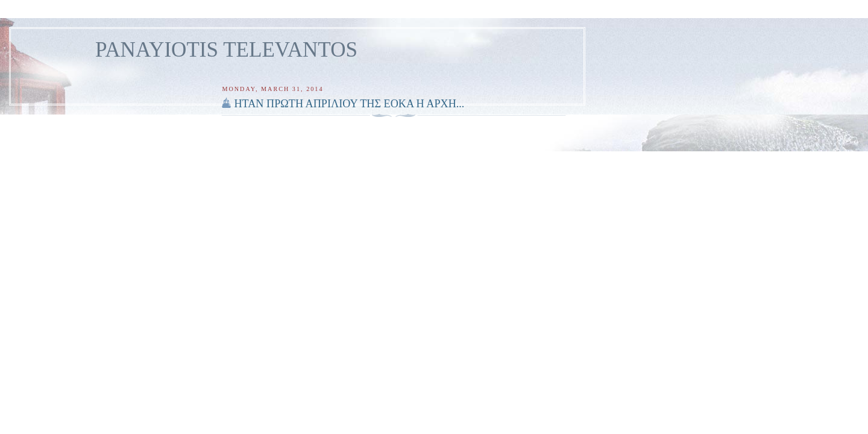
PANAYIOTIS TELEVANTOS (226, 50)
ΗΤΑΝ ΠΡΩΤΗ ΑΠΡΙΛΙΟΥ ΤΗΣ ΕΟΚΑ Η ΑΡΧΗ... (349, 104)
